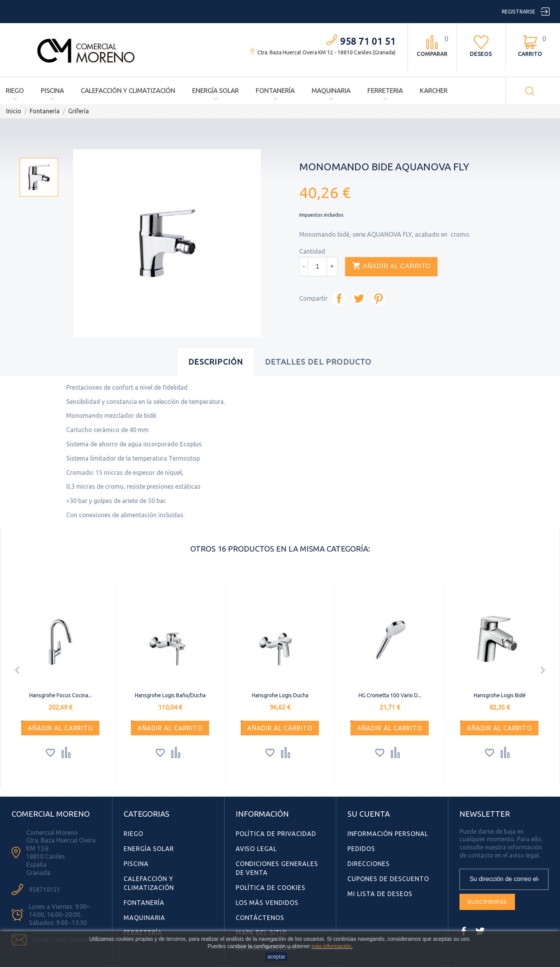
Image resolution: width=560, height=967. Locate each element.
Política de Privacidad (276, 834)
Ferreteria (385, 90)
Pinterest (378, 299)
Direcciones (369, 864)
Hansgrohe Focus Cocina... (60, 695)
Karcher (434, 90)
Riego (15, 90)
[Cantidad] (317, 267)
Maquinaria (331, 90)
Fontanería (275, 90)
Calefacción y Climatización (128, 90)
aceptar (276, 957)
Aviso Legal (257, 849)
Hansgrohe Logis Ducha (280, 695)
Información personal (388, 834)
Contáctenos (260, 918)
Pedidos (361, 849)
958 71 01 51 (368, 41)
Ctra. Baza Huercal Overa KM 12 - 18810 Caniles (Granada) (326, 52)
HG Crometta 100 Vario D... (390, 695)
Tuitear (359, 299)
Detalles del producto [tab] (318, 362)
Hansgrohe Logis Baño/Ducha (170, 695)
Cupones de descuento (388, 879)
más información (331, 946)
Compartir (339, 299)
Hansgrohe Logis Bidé (500, 695)
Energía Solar (215, 90)
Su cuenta (369, 814)
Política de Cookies (271, 888)
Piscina (52, 90)
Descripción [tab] (216, 362)
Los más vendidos (267, 903)
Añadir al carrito (391, 266)
